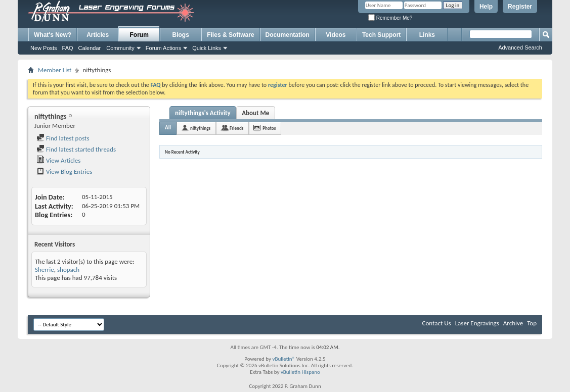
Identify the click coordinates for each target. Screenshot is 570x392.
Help (486, 7)
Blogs (181, 35)
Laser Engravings (477, 323)
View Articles (58, 160)
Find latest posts (63, 138)
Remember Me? (390, 18)
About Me (255, 113)
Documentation (288, 35)
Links (427, 35)
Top (532, 323)
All (168, 128)
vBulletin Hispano (300, 372)
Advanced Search (520, 47)
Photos (269, 128)
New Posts (44, 48)
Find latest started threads (76, 149)
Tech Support (381, 35)
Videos (336, 35)
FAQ (68, 48)
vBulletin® (283, 359)
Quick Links (207, 48)
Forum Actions (163, 48)
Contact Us (437, 323)
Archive (513, 323)
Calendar (90, 48)
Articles (98, 35)
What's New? (53, 35)
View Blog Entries (64, 171)
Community (120, 48)
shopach (68, 269)
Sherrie (45, 269)
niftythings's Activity (203, 113)
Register (520, 7)
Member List (55, 70)
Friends (236, 128)
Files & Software (230, 35)
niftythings (200, 128)
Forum (139, 35)
